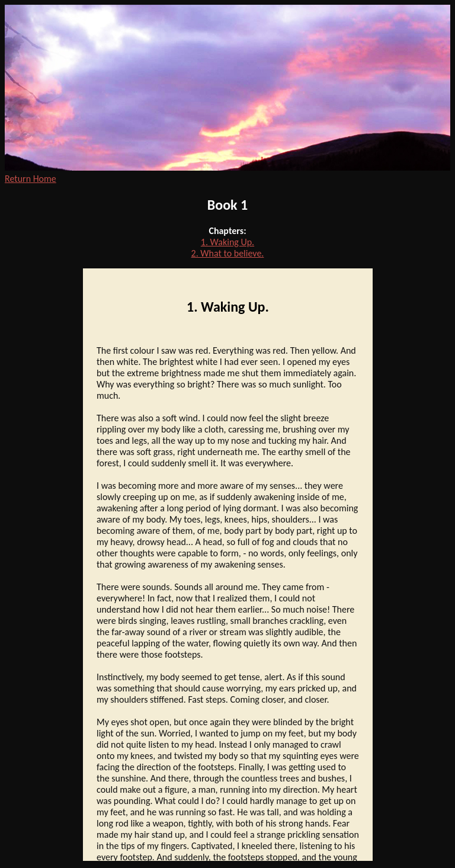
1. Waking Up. (227, 242)
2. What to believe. (228, 253)
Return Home (31, 179)
